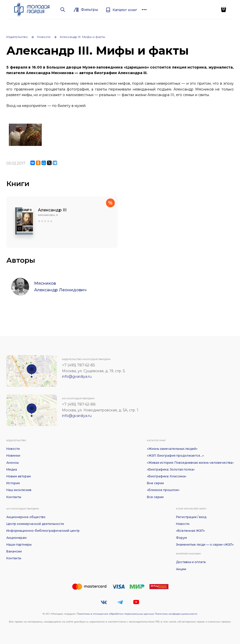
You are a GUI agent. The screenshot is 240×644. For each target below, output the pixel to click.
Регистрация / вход (191, 517)
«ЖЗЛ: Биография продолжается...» (175, 456)
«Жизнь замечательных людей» (172, 449)
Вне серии (155, 483)
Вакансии (14, 551)
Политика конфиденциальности (176, 614)
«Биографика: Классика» (167, 476)
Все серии (155, 497)
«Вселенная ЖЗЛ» (190, 531)
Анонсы (13, 463)
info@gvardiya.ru (77, 376)
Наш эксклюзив (19, 490)
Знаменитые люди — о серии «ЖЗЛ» (205, 545)
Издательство (17, 37)
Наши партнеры (19, 545)
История (13, 483)
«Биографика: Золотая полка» (171, 469)
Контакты (14, 497)
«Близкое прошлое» (163, 490)
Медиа (12, 469)
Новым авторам (19, 476)
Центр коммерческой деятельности (35, 524)
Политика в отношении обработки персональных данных (115, 614)
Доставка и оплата (191, 562)
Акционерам (16, 538)
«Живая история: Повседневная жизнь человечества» (190, 463)
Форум (181, 538)
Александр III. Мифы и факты (82, 37)
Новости (44, 37)
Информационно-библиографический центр (43, 531)
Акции (181, 569)
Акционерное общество (26, 517)
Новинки (13, 456)
